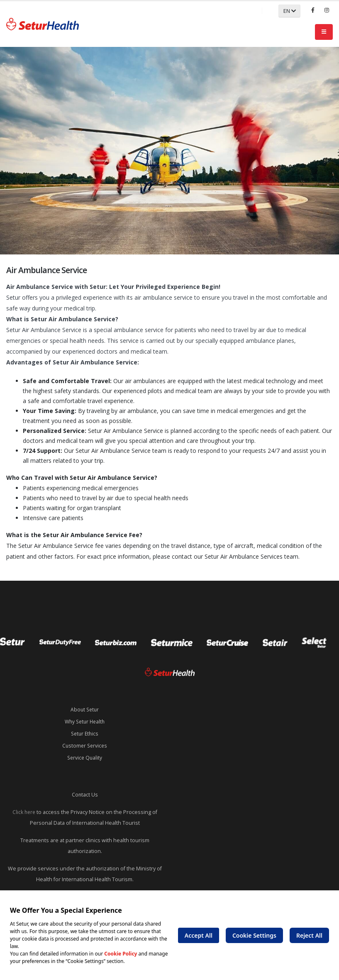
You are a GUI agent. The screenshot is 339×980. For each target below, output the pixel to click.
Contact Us (85, 792)
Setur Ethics (85, 732)
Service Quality (85, 756)
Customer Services (85, 744)
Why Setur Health (85, 721)
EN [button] (290, 11)
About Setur (85, 709)
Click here (24, 809)
